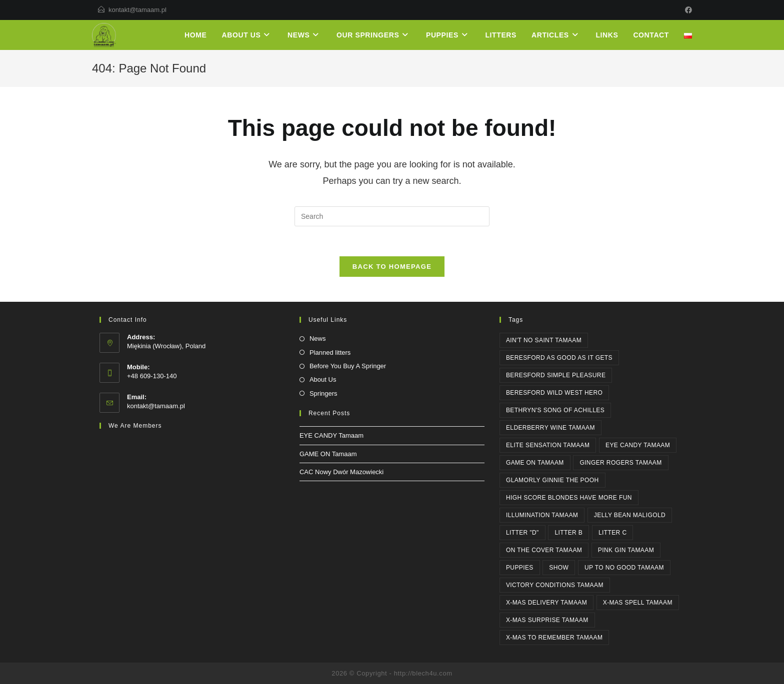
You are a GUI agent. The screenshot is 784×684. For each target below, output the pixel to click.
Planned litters (330, 352)
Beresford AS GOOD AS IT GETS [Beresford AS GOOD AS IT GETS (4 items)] (559, 358)
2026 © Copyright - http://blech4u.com (392, 673)
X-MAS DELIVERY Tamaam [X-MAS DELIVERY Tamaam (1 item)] (546, 603)
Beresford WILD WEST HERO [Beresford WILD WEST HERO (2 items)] (554, 393)
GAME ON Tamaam (328, 454)
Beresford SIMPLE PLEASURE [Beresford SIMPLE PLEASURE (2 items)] (556, 375)
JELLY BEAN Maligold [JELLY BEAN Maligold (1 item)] (630, 515)
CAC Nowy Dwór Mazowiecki (341, 472)
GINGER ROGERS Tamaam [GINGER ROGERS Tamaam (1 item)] (620, 463)
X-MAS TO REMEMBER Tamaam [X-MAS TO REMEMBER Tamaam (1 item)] (554, 638)
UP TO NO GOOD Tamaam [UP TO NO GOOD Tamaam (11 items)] (624, 568)
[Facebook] (687, 10)
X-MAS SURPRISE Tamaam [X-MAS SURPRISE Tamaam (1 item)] (547, 620)
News (318, 339)
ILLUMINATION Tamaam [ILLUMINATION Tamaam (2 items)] (542, 515)
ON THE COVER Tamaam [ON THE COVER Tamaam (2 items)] (544, 550)
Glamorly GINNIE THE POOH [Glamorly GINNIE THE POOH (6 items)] (552, 480)
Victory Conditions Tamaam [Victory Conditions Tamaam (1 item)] (555, 585)
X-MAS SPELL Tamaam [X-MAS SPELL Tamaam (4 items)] (638, 603)
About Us (323, 379)
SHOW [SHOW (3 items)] (559, 568)
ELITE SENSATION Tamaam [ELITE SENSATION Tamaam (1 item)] (548, 445)
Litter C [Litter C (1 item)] (613, 533)
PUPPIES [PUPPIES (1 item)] (520, 568)
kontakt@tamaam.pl (137, 10)
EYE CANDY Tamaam (331, 435)
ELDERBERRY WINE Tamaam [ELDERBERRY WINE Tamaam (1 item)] (550, 428)
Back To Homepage (392, 267)
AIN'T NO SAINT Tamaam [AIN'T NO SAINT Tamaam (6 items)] (544, 340)
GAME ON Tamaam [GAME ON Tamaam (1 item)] (535, 463)
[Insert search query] (392, 216)
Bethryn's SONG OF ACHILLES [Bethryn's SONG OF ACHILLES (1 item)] (555, 410)
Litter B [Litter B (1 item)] (568, 533)
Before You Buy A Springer (348, 366)
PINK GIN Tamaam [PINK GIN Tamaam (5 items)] (626, 550)
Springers (323, 393)
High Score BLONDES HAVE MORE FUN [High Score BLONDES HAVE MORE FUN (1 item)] (569, 498)
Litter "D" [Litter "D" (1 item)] (522, 533)
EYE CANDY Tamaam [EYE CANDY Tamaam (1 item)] (638, 445)
